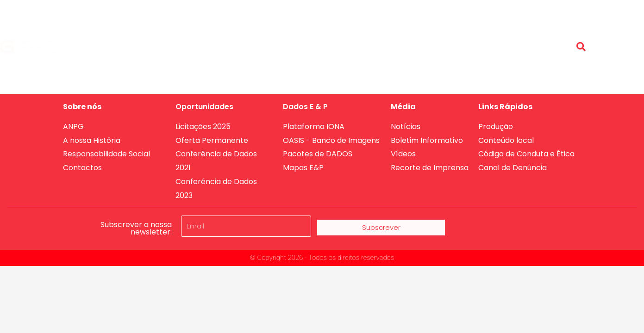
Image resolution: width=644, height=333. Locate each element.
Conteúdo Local (532, 39)
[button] (581, 47)
